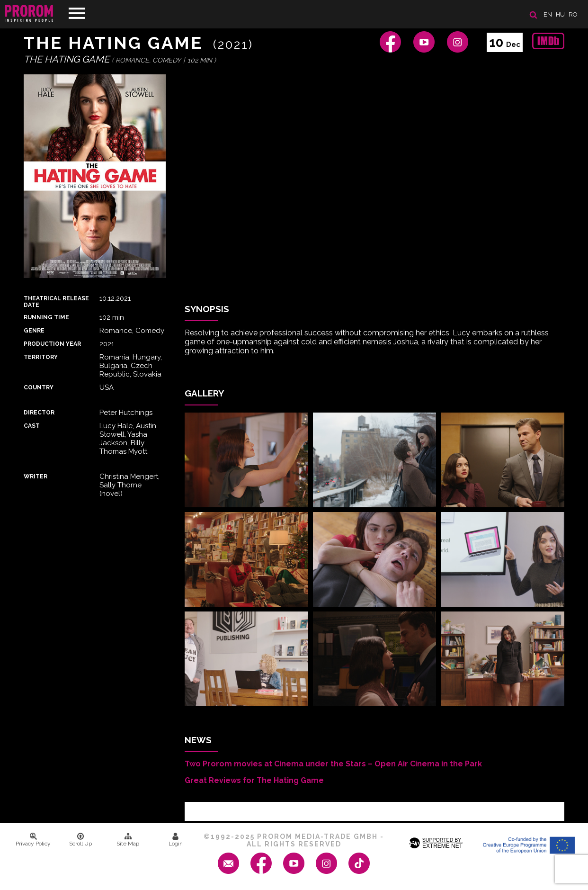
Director (39, 413)
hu (560, 14)
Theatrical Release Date (56, 302)
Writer (36, 476)
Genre (34, 331)
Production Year (52, 344)
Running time (46, 317)
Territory (41, 357)
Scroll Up (80, 840)
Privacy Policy (33, 840)
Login (176, 840)
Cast (32, 426)
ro (573, 14)
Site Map (128, 840)
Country (39, 387)
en (548, 14)
